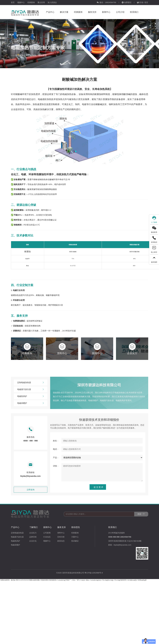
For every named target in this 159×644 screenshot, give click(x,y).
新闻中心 (106, 12)
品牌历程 (33, 537)
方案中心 (75, 537)
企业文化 (33, 541)
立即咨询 (31, 490)
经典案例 (31, 2)
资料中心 (61, 533)
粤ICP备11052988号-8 (94, 573)
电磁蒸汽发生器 (31, 389)
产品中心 (50, 12)
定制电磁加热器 (31, 383)
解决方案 (64, 12)
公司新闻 (47, 533)
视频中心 (21, 2)
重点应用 (41, 2)
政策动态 (61, 541)
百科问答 (61, 537)
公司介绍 (120, 12)
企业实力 (33, 533)
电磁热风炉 (31, 396)
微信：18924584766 (106, 2)
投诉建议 (75, 541)
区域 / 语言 (143, 2)
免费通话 (127, 2)
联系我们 (134, 12)
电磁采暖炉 (31, 403)
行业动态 (47, 537)
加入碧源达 (52, 2)
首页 (13, 2)
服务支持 (92, 12)
